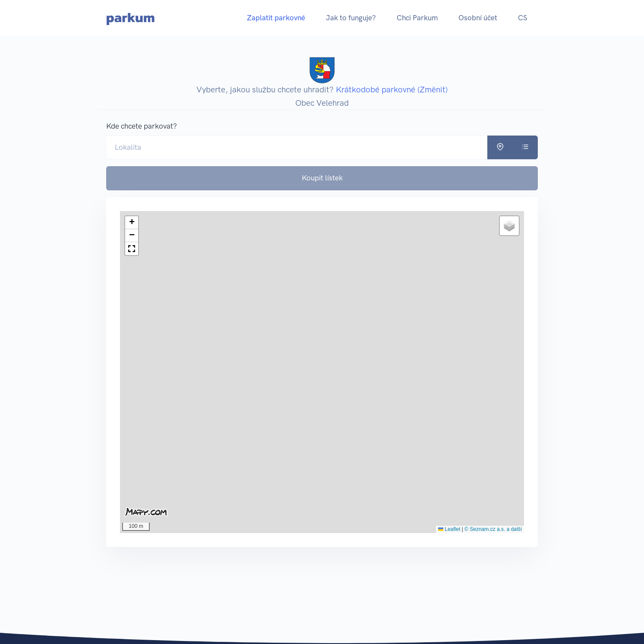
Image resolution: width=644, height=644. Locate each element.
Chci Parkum (417, 18)
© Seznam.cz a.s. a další (493, 529)
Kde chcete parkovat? (142, 126)
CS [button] (523, 18)
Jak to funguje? (351, 18)
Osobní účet (478, 18)
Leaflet (449, 529)
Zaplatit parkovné (276, 18)
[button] (132, 223)
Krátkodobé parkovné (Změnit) (392, 90)
